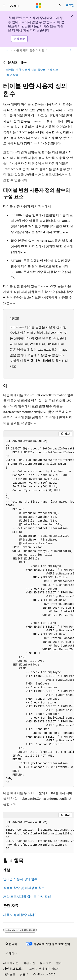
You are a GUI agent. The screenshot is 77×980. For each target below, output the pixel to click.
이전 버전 (29, 963)
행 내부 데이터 (41, 361)
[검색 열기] (60, 5)
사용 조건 (9, 974)
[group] (38, 612)
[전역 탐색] (4, 5)
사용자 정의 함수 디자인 (29, 50)
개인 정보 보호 (12, 969)
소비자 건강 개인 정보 (43, 969)
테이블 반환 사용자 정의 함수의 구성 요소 (32, 70)
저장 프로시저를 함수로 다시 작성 (27, 896)
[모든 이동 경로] (7, 50)
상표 (23, 974)
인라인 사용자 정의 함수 (20, 879)
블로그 (44, 963)
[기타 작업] (70, 50)
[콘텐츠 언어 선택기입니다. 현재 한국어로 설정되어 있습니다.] (11, 944)
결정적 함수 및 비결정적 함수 (24, 888)
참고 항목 (12, 75)
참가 (59, 963)
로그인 (70, 5)
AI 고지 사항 (11, 963)
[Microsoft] (39, 5)
